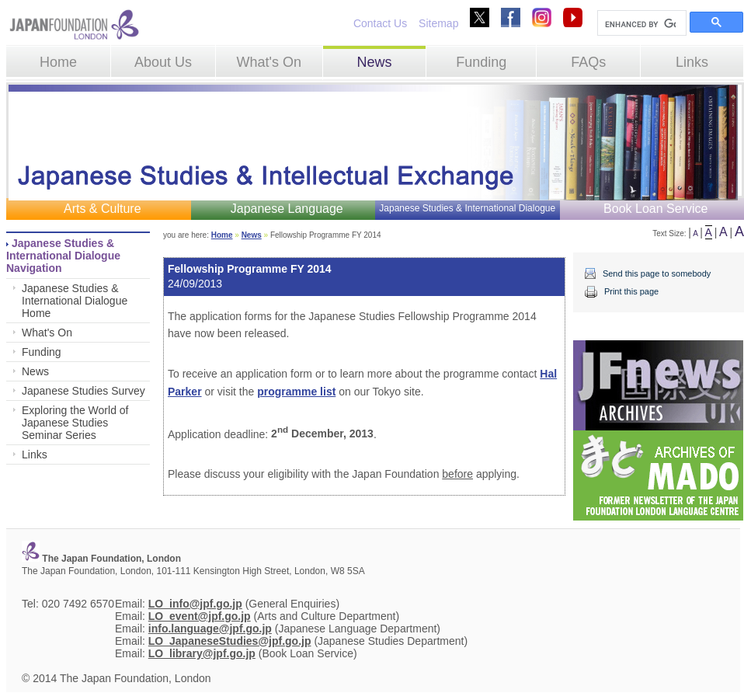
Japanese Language (287, 209)
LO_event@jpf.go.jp (200, 616)
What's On (268, 62)
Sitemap (438, 23)
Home (58, 62)
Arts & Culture (103, 209)
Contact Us (380, 23)
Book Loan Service (655, 209)
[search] (640, 24)
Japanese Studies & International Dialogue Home (75, 301)
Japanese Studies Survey (83, 391)
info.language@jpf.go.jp (210, 629)
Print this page (631, 291)
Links (692, 62)
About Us (163, 62)
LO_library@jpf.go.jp (202, 653)
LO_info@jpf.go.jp (195, 604)
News (374, 62)
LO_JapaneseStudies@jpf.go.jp (230, 641)
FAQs (588, 62)
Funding (481, 62)
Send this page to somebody (657, 273)
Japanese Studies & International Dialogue (467, 208)
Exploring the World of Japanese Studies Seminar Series (75, 423)
